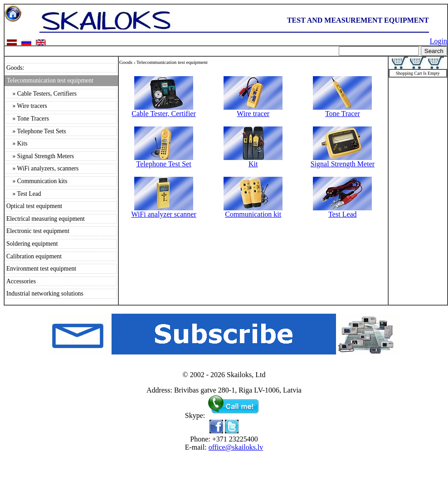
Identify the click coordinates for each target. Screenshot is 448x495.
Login (438, 41)
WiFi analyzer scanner (163, 211)
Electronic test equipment (38, 231)
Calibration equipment (34, 256)
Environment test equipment (41, 269)
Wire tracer (253, 110)
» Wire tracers (27, 106)
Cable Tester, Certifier (163, 110)
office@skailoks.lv (236, 447)
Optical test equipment (34, 206)
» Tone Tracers (28, 119)
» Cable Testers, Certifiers (41, 94)
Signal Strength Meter (343, 161)
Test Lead (342, 211)
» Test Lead (24, 194)
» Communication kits (37, 181)
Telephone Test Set (164, 161)
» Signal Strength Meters (40, 156)
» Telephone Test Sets (36, 131)
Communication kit (253, 211)
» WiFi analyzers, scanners (42, 168)
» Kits (17, 143)
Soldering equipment (32, 244)
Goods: (15, 68)
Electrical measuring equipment (46, 219)
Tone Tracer (342, 110)
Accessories (21, 281)
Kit (253, 161)
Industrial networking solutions (45, 294)
